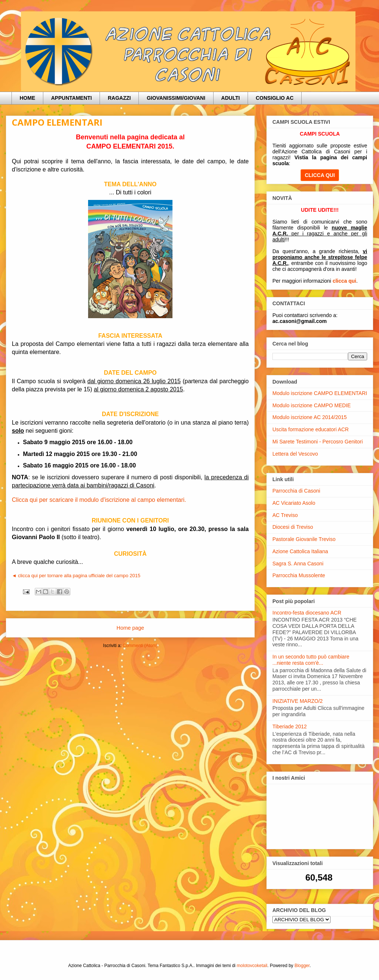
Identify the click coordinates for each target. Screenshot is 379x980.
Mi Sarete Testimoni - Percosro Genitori (318, 442)
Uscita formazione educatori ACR (311, 429)
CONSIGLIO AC (275, 98)
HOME (27, 98)
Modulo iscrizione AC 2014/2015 (310, 417)
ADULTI (231, 98)
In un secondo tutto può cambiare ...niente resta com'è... (311, 660)
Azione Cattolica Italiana (300, 551)
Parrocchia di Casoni (296, 491)
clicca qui (345, 281)
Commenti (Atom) (140, 646)
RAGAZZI (119, 98)
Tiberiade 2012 (290, 727)
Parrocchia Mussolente (299, 575)
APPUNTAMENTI (71, 98)
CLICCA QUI (320, 175)
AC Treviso (285, 515)
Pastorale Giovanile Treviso (304, 539)
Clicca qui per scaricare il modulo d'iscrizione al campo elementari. (99, 500)
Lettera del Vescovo (295, 454)
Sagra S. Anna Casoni (298, 564)
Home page (130, 628)
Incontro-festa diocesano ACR (307, 613)
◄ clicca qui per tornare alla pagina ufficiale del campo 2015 (76, 576)
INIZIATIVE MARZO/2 (298, 701)
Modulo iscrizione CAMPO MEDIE (312, 405)
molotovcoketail (252, 966)
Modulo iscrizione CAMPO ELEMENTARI (320, 393)
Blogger (302, 966)
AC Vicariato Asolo (294, 503)
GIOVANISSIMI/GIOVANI (176, 98)
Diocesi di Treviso (293, 527)
